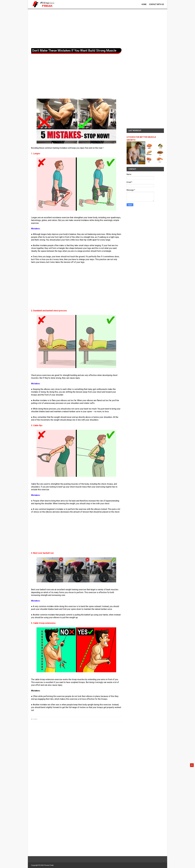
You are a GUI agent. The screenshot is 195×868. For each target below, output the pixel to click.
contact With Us (156, 4)
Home (144, 4)
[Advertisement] (97, 28)
